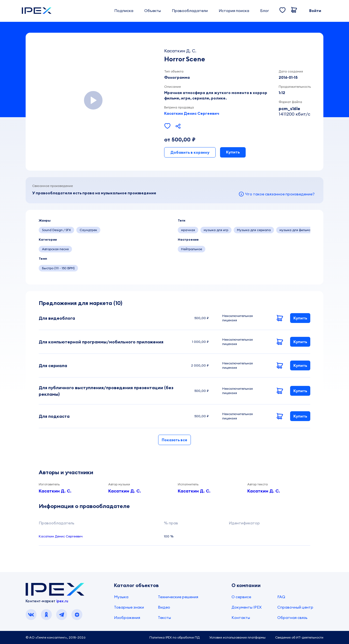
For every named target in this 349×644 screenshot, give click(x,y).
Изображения (127, 618)
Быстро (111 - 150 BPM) (58, 268)
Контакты (241, 618)
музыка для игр (216, 230)
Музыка (121, 597)
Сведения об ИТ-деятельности (299, 637)
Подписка (124, 11)
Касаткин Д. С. (55, 491)
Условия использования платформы (237, 637)
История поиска (234, 11)
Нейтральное (192, 249)
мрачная (188, 230)
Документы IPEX (246, 607)
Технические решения (178, 597)
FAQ (281, 597)
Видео (164, 607)
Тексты (164, 618)
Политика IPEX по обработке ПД (174, 637)
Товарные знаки (129, 607)
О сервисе (241, 597)
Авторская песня (55, 249)
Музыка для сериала (254, 230)
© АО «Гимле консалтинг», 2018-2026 (55, 637)
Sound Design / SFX (56, 230)
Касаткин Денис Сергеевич (192, 113)
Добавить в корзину (190, 152)
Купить (233, 152)
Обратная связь (292, 618)
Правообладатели (190, 11)
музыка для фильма (295, 230)
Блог (264, 11)
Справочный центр (295, 607)
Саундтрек (88, 230)
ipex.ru (62, 601)
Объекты (153, 11)
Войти (315, 11)
